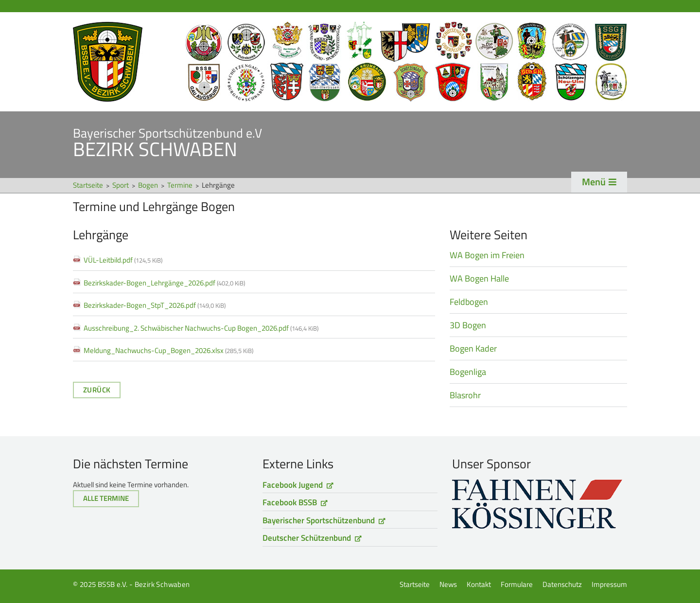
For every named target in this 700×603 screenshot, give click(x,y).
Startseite (350, 62)
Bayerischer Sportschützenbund (319, 520)
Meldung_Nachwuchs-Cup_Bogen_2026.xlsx (168, 350)
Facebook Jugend (293, 485)
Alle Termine (106, 498)
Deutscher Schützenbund (307, 538)
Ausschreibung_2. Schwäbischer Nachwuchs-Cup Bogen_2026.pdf (201, 328)
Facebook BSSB (290, 502)
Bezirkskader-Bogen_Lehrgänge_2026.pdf (164, 283)
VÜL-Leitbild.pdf (123, 260)
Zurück (97, 390)
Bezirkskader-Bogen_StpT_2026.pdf (155, 305)
